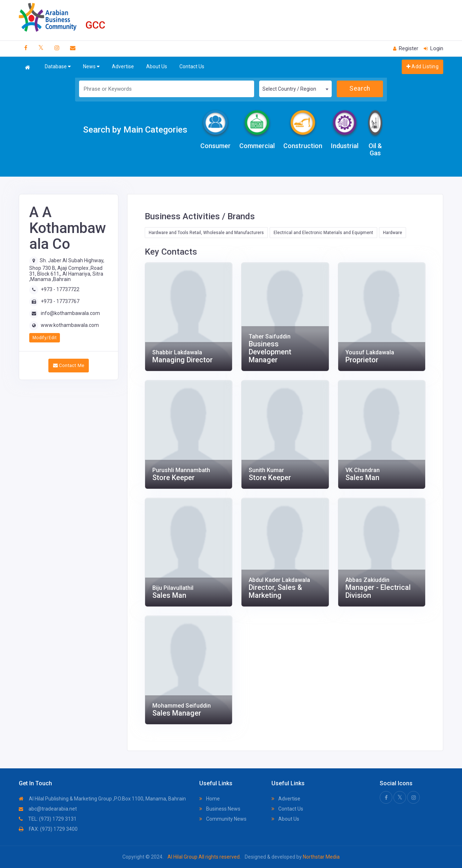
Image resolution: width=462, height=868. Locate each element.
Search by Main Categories (135, 130)
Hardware (393, 233)
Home (210, 799)
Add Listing (422, 66)
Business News (220, 809)
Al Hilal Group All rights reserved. (204, 857)
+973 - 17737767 (60, 301)
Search (360, 88)
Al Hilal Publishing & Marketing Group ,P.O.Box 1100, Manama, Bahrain (102, 799)
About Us (157, 66)
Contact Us (192, 66)
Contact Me (69, 365)
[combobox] (295, 89)
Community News (223, 819)
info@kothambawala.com (70, 313)
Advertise (123, 66)
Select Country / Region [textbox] (289, 89)
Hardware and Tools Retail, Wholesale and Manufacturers (206, 233)
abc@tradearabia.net (48, 809)
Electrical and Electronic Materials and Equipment (323, 233)
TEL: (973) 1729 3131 (48, 819)
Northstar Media (321, 857)
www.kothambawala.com (70, 325)
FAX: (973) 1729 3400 (48, 829)
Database (58, 67)
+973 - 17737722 (60, 289)
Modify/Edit (45, 338)
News (91, 67)
